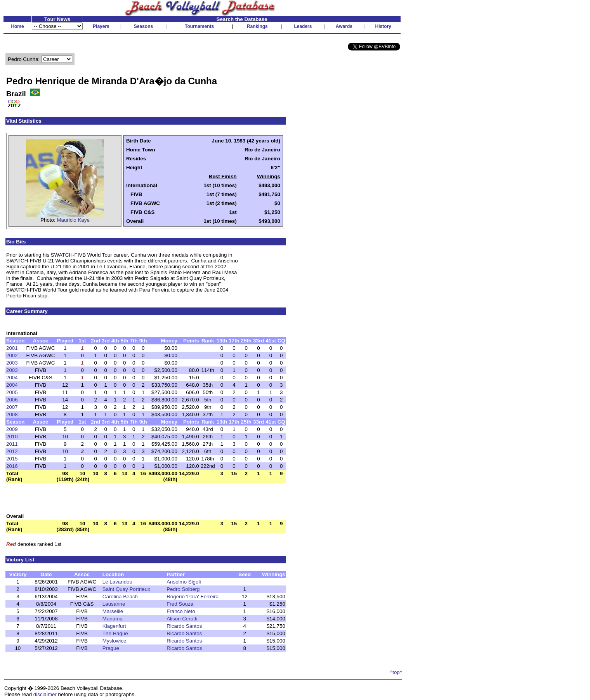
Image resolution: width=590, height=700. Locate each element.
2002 (12, 355)
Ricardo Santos (184, 626)
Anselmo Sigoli (184, 582)
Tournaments (199, 26)
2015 (12, 459)
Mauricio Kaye (73, 220)
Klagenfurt (114, 626)
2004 (12, 378)
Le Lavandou (117, 582)
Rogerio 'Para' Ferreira (193, 597)
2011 (12, 444)
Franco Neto (181, 611)
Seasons (143, 26)
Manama (113, 619)
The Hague (115, 633)
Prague (111, 648)
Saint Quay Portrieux (126, 589)
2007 (12, 407)
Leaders (303, 26)
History (383, 26)
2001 (12, 348)
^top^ (396, 672)
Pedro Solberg (183, 589)
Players (101, 26)
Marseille (113, 611)
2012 (12, 451)
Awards (344, 26)
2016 (12, 466)
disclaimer (45, 694)
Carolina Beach (120, 597)
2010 (12, 437)
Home (17, 26)
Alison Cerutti (182, 619)
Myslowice (114, 641)
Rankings (257, 26)
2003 (12, 363)
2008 (12, 414)
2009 (12, 429)
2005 (12, 392)
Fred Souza (180, 604)
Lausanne (114, 604)
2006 (12, 400)
